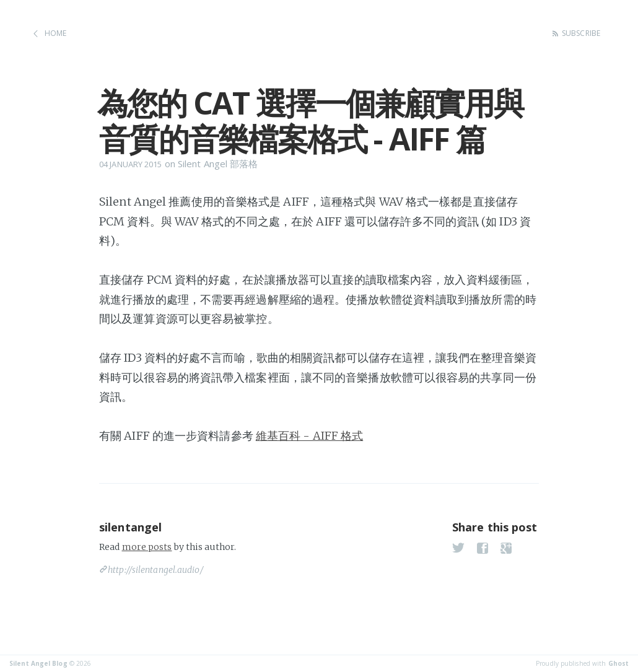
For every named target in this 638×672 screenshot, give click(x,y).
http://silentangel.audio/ (156, 570)
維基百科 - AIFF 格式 (309, 436)
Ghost (619, 663)
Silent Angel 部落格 (218, 164)
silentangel (130, 527)
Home (55, 33)
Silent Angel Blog (38, 663)
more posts (147, 547)
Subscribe (581, 33)
